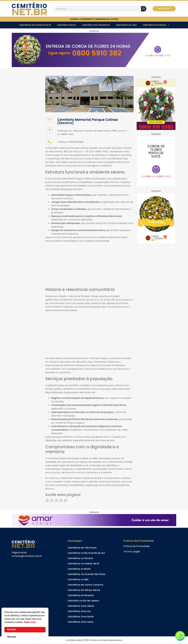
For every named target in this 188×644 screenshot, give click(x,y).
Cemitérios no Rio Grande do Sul (86, 553)
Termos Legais (132, 552)
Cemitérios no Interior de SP (35, 25)
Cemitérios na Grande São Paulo (86, 574)
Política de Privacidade (137, 546)
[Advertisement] (89, 265)
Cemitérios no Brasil (156, 25)
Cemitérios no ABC (126, 25)
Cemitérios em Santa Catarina (85, 585)
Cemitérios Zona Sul (79, 611)
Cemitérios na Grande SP (96, 25)
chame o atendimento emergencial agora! (94, 19)
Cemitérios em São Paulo (82, 548)
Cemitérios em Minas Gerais (84, 590)
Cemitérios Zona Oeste (81, 606)
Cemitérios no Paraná (80, 558)
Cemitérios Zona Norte (81, 617)
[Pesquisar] (144, 9)
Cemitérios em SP (66, 25)
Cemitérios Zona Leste (80, 622)
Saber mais (30, 622)
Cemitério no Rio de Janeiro (83, 601)
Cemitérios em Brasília (81, 595)
